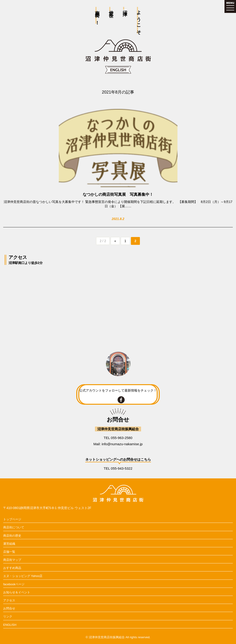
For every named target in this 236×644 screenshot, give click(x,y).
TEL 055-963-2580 (118, 438)
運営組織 (9, 544)
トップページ (12, 519)
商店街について (14, 527)
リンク (8, 616)
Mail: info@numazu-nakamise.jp (118, 444)
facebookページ (14, 584)
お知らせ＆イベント (17, 592)
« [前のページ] (115, 241)
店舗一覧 (9, 552)
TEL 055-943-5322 (118, 468)
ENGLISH (10, 625)
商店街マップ (12, 560)
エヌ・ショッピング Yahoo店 (23, 576)
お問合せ (9, 608)
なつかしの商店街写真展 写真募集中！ (118, 195)
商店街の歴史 (12, 536)
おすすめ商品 (12, 568)
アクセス (9, 600)
